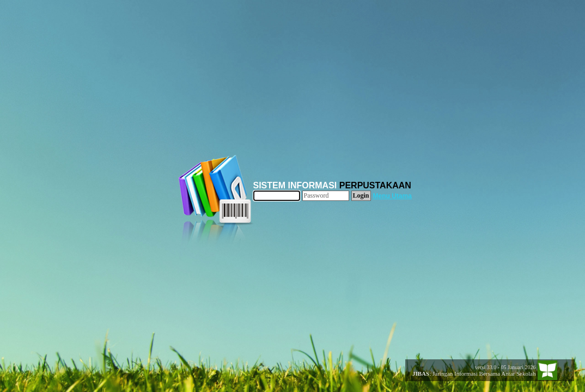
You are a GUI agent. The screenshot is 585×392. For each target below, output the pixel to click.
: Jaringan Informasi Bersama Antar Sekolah (471, 373)
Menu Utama (392, 196)
